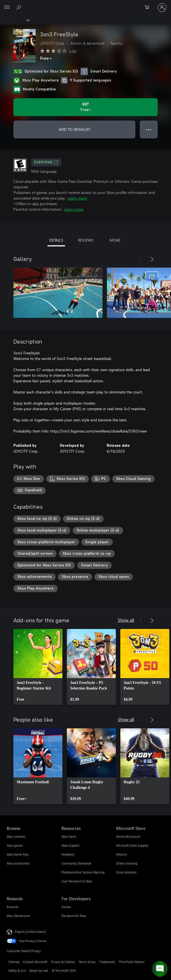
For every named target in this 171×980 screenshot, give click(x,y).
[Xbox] (15, 20)
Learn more (77, 198)
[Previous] (141, 259)
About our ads (39, 970)
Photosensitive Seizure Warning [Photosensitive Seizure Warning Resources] (83, 872)
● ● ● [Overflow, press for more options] (149, 129)
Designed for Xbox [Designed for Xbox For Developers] (74, 916)
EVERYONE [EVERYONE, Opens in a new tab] (46, 162)
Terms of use (87, 962)
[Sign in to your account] (162, 8)
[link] (38, 667)
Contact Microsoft (35, 962)
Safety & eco (17, 970)
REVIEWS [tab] (86, 240)
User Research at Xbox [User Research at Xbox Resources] (77, 881)
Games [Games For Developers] (66, 907)
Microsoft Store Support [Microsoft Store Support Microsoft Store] (132, 845)
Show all (126, 620)
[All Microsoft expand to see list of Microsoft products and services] (7, 8)
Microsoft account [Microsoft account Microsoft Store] (128, 836)
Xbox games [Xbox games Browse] (15, 845)
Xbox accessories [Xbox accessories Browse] (18, 863)
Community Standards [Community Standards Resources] (76, 863)
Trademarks (107, 962)
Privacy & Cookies (63, 962)
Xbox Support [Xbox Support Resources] (70, 845)
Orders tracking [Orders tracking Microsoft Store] (127, 863)
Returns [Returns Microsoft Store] (121, 854)
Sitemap (14, 962)
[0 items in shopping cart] (149, 8)
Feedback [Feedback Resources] (68, 854)
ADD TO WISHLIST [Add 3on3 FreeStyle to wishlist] (74, 129)
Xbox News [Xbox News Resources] (69, 836)
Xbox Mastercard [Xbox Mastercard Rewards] (18, 916)
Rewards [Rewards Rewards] (13, 907)
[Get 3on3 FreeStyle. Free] (85, 107)
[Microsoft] (85, 4)
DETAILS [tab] (56, 240)
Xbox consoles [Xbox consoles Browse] (16, 836)
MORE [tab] (115, 240)
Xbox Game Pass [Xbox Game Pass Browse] (18, 854)
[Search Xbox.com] (19, 7)
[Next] (152, 259)
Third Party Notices (132, 962)
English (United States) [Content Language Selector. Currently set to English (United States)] (30, 932)
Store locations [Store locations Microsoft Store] (126, 872)
